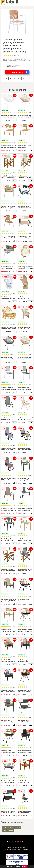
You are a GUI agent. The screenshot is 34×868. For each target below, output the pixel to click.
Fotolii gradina (8, 831)
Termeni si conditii (13, 847)
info (14, 120)
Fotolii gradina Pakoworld (12, 827)
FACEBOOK (11, 842)
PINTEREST (22, 842)
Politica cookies (23, 849)
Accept (24, 866)
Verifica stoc (20, 72)
